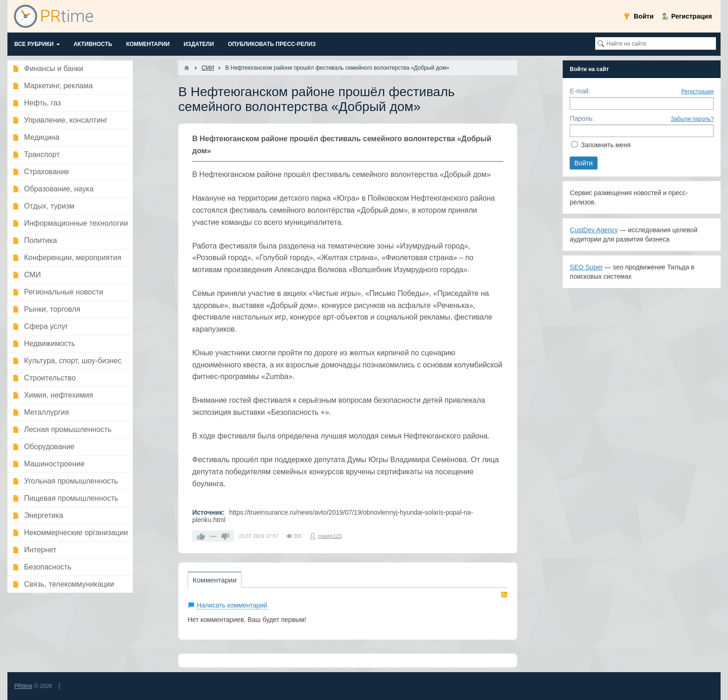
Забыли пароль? (692, 119)
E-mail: (580, 91)
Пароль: (582, 118)
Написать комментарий (232, 605)
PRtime (23, 686)
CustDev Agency (594, 230)
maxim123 (330, 536)
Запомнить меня (606, 145)
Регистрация (697, 92)
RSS (504, 595)
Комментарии (214, 580)
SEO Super (586, 267)
